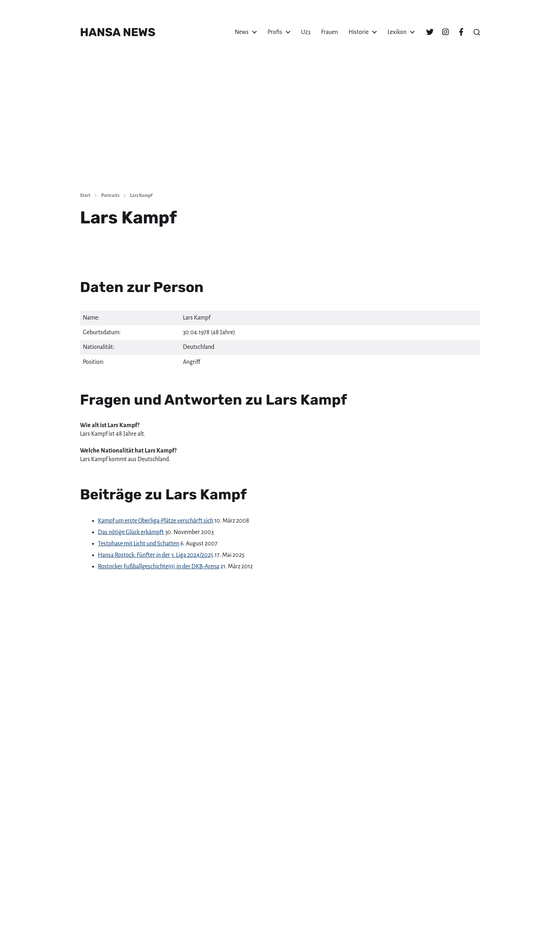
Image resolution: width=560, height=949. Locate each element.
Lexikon (397, 32)
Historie (359, 32)
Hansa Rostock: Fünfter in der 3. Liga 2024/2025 (156, 555)
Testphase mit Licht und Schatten (139, 544)
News (242, 32)
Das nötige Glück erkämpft (131, 532)
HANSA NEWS (118, 32)
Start (85, 196)
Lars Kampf (141, 196)
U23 (306, 32)
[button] (477, 32)
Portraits (110, 196)
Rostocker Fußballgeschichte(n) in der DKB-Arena (159, 567)
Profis (275, 32)
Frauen (329, 32)
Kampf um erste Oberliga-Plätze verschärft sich (156, 521)
